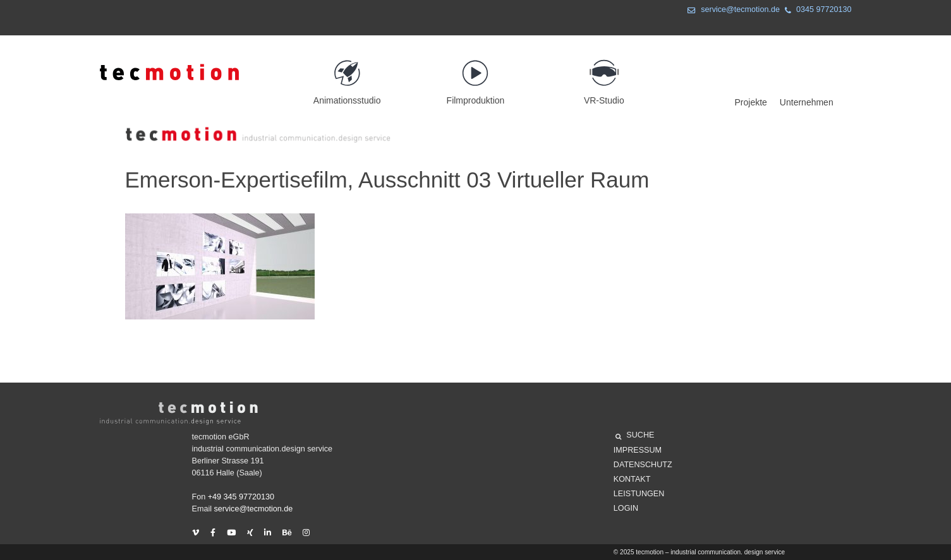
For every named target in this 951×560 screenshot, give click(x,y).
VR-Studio (604, 77)
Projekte (751, 102)
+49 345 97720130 (241, 497)
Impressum (638, 450)
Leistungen (639, 494)
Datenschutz (643, 465)
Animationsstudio (347, 77)
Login (626, 508)
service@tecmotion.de (731, 11)
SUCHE (635, 437)
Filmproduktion (475, 77)
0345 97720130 (816, 11)
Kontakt (632, 479)
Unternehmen (807, 102)
